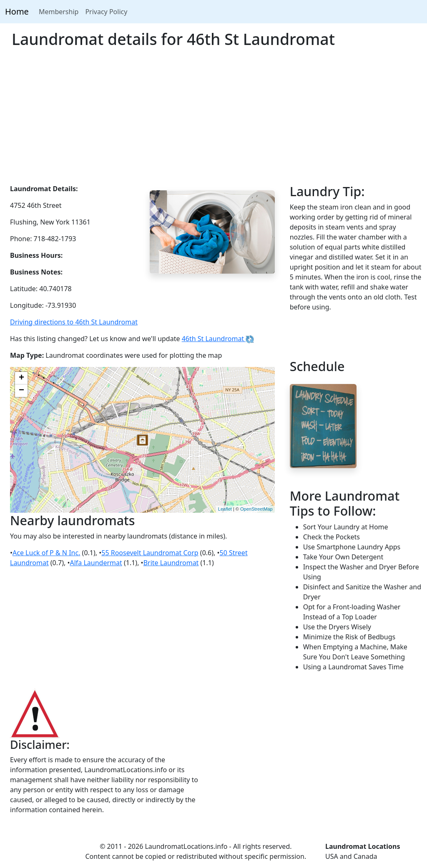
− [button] (21, 391)
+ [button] (21, 378)
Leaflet (225, 509)
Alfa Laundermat (96, 563)
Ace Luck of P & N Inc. (46, 553)
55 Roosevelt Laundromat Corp (150, 553)
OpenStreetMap (256, 509)
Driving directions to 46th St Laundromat (74, 322)
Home (17, 11)
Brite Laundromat (171, 563)
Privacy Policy (106, 12)
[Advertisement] (213, 121)
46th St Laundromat (218, 339)
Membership (59, 12)
